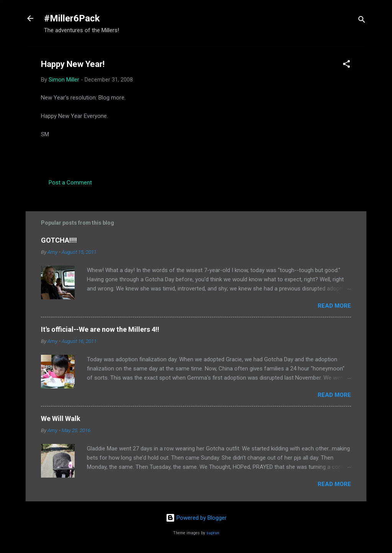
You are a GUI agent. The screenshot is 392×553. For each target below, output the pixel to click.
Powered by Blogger (196, 518)
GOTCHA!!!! (59, 240)
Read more (334, 306)
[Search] (362, 21)
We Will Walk (61, 418)
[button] (346, 65)
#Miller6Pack (72, 18)
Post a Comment (70, 183)
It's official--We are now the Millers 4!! (100, 329)
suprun (213, 533)
